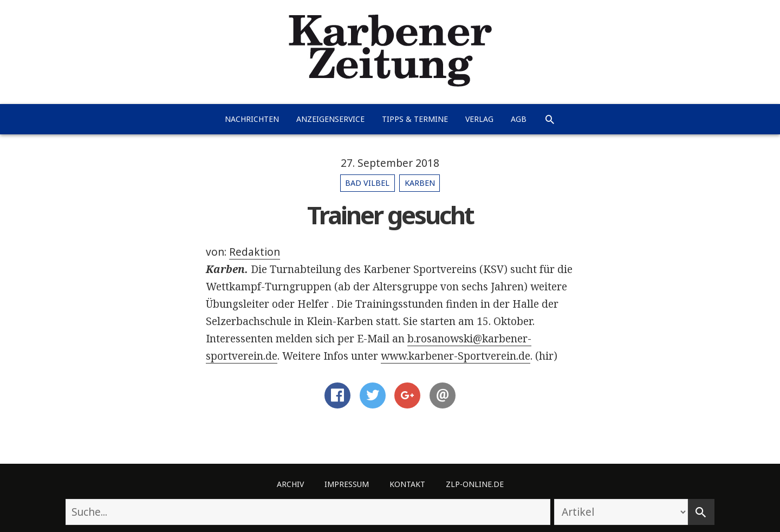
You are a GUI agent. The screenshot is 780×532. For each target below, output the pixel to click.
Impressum (347, 484)
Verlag (479, 119)
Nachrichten (252, 119)
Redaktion (255, 252)
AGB (519, 119)
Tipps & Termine (415, 119)
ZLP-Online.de (475, 484)
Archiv (290, 484)
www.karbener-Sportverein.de (456, 356)
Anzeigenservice (330, 119)
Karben (420, 183)
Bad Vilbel (367, 183)
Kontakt (407, 484)
